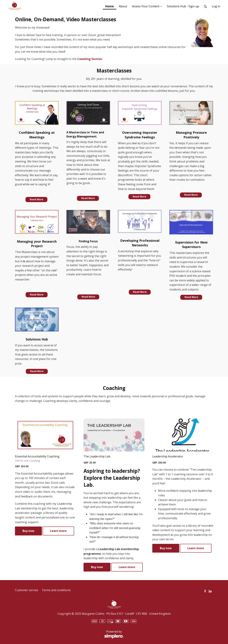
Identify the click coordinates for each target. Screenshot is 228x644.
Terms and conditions (56, 590)
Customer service (27, 590)
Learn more (58, 531)
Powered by (69, 634)
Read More (37, 199)
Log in (216, 6)
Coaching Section (90, 59)
